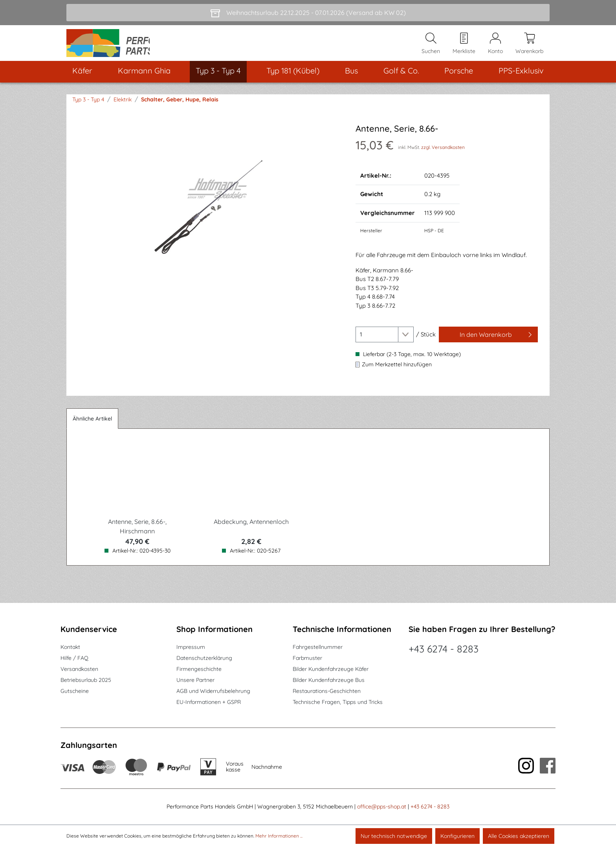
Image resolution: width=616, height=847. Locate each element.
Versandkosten (79, 669)
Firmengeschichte (199, 669)
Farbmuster (307, 658)
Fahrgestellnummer (318, 647)
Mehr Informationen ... (279, 836)
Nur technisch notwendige (394, 836)
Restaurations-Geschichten (327, 691)
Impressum (191, 647)
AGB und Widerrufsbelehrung (213, 691)
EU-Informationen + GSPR (209, 702)
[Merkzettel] (464, 48)
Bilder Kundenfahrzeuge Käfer (331, 669)
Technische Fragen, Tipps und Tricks (338, 702)
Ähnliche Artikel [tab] (92, 427)
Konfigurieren (457, 836)
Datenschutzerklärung (204, 658)
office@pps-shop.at (382, 807)
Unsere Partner (195, 680)
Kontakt (70, 647)
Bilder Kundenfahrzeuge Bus (329, 680)
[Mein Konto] (495, 48)
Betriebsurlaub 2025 (86, 680)
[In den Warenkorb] (488, 343)
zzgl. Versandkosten (443, 155)
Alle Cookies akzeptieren (519, 836)
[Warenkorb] (529, 48)
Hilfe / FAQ (74, 658)
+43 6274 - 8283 (444, 649)
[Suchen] (431, 48)
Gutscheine (75, 691)
